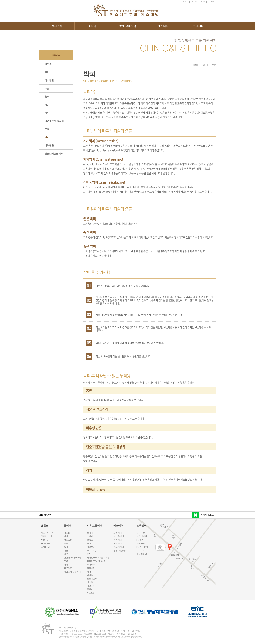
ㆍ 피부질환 (48, 145)
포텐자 (90, 536)
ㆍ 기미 (46, 72)
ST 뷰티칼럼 (142, 547)
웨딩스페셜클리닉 (72, 572)
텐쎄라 (90, 533)
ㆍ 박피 (46, 137)
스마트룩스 (92, 565)
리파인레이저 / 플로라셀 (98, 558)
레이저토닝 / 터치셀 (96, 561)
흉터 (66, 547)
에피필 (90, 575)
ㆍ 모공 (46, 129)
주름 (66, 543)
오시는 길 (45, 547)
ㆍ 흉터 (46, 97)
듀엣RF (90, 589)
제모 (66, 554)
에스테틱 (163, 26)
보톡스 (90, 540)
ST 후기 (140, 540)
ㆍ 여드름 (47, 64)
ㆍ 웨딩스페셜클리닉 (52, 154)
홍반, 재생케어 (120, 550)
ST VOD (140, 550)
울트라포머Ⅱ (93, 579)
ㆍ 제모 (46, 113)
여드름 (67, 533)
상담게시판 (142, 536)
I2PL (89, 554)
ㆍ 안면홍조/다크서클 (53, 121)
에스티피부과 (47, 533)
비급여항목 (142, 554)
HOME (185, 2)
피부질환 (68, 568)
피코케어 (91, 586)
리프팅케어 (119, 547)
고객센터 (198, 26)
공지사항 (141, 533)
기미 (66, 536)
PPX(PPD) (91, 550)
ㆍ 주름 (46, 89)
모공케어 (118, 533)
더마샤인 (91, 568)
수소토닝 (91, 593)
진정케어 (118, 543)
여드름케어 (119, 536)
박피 (66, 565)
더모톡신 (91, 547)
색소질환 (68, 540)
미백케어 (118, 540)
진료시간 (45, 540)
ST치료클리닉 (127, 26)
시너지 (90, 572)
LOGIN (194, 2)
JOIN (203, 2)
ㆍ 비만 (46, 105)
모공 (66, 561)
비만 (66, 550)
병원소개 (57, 26)
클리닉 (92, 26)
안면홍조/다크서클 (73, 558)
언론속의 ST (142, 543)
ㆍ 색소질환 (48, 80)
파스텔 (90, 582)
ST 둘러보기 (46, 543)
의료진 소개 (46, 536)
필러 (89, 543)
